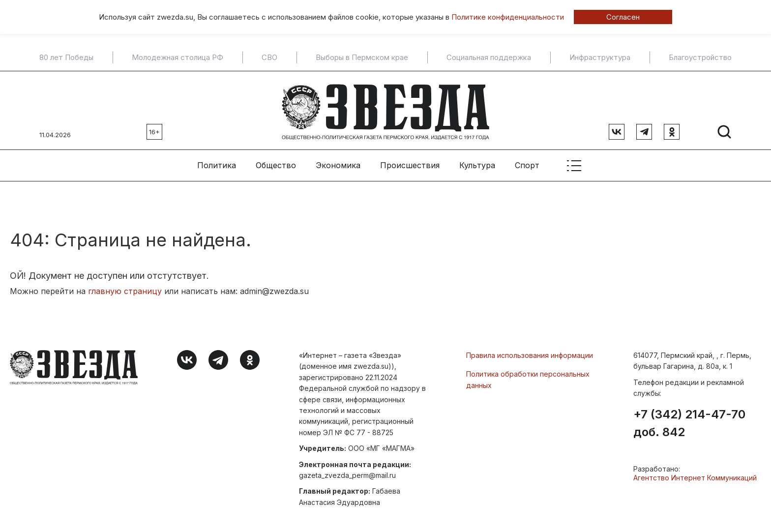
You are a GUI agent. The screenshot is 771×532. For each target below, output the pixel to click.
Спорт (527, 163)
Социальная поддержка (489, 58)
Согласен (623, 17)
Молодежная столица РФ (178, 58)
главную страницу (125, 289)
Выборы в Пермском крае (362, 58)
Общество (276, 163)
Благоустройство (700, 58)
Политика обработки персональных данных (528, 377)
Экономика (338, 163)
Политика (217, 163)
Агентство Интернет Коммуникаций (695, 475)
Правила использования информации (530, 353)
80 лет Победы (66, 58)
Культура (477, 163)
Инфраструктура (600, 58)
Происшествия (410, 163)
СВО (269, 58)
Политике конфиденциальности (508, 17)
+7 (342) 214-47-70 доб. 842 (689, 420)
